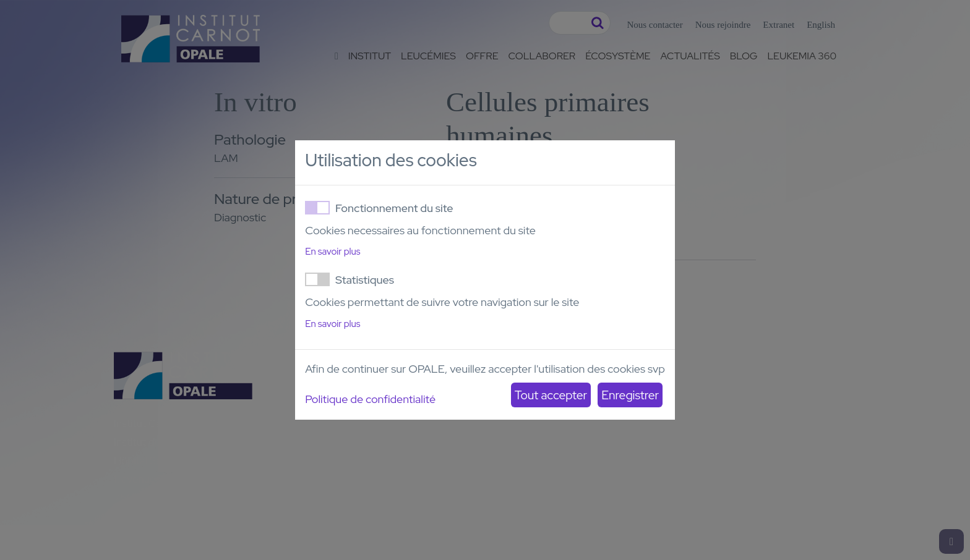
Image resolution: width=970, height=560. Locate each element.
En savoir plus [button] (333, 252)
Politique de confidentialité (370, 399)
